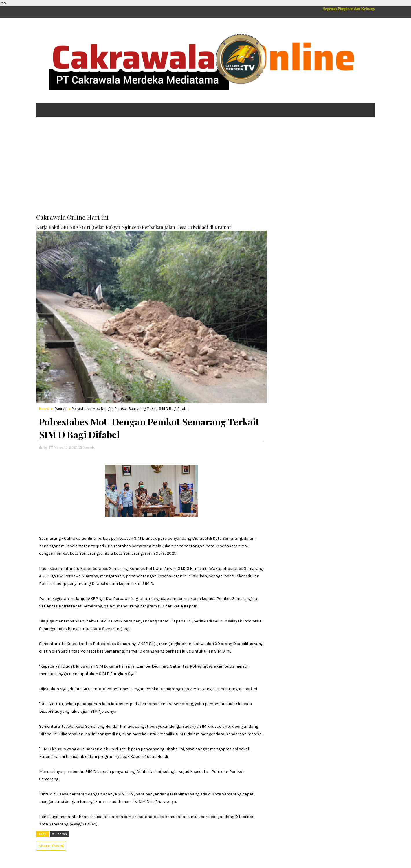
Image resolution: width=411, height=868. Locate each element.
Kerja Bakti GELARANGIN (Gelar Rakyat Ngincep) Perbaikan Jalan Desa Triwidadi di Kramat (133, 227)
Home (44, 409)
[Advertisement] (205, 167)
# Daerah (59, 834)
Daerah (60, 409)
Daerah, (89, 447)
